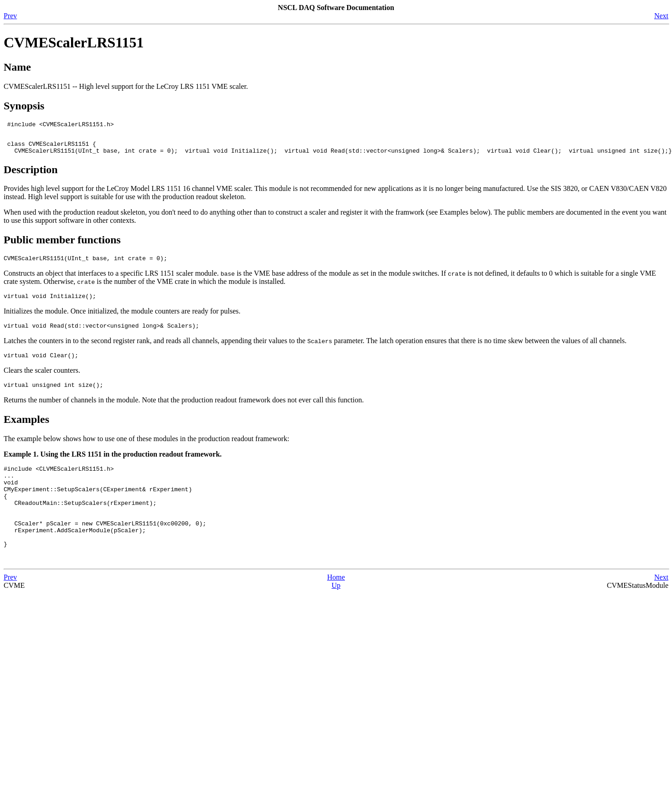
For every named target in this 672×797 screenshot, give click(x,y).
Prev (10, 16)
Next (661, 16)
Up (336, 617)
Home (336, 609)
